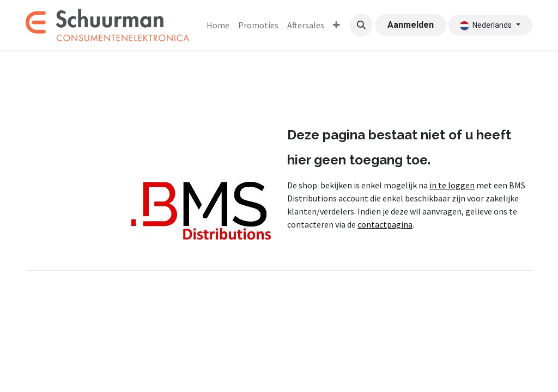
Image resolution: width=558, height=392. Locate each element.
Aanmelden (411, 25)
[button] (361, 25)
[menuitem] (218, 25)
